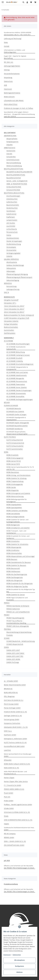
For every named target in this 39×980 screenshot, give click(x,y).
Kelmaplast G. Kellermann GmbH (15, 739)
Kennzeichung (11, 286)
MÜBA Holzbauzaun (13, 571)
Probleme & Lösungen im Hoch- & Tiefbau (19, 108)
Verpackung (8, 77)
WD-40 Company (10, 834)
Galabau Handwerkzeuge (15, 265)
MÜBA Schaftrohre (13, 550)
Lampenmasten (12, 220)
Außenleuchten (12, 202)
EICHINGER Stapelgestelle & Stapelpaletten (16, 419)
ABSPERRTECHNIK (10, 136)
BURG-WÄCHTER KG (11, 692)
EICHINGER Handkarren (15, 429)
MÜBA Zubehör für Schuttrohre (17, 544)
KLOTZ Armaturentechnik (15, 443)
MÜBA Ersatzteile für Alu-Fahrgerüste (19, 583)
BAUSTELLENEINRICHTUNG (16, 175)
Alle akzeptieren (19, 960)
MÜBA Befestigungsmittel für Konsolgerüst (17, 500)
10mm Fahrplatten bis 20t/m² (14, 306)
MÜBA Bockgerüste (13, 525)
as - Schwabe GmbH (11, 681)
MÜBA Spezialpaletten (14, 508)
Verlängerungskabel (13, 253)
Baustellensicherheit (14, 178)
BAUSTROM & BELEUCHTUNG (14, 193)
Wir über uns (9, 62)
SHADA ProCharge (13, 662)
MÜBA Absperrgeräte (14, 547)
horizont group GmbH (12, 719)
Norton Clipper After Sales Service (16, 781)
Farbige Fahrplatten (11, 324)
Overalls (9, 154)
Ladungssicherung (13, 289)
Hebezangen (11, 271)
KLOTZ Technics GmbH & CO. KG (15, 742)
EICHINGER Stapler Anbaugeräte (18, 423)
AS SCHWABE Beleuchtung (16, 352)
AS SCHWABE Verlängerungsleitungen (20, 399)
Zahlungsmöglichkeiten (12, 66)
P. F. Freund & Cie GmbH (12, 785)
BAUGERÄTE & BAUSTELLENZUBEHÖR (19, 172)
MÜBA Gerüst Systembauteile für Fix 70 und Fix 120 (20, 468)
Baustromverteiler (13, 205)
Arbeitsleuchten (12, 199)
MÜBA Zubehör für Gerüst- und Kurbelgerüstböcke (17, 521)
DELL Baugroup (9, 696)
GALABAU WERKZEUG (11, 259)
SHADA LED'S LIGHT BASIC (15, 653)
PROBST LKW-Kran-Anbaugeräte (18, 626)
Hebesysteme (11, 268)
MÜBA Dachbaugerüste (15, 577)
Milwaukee (8, 760)
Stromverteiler (11, 250)
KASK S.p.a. (8, 731)
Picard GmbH (9, 793)
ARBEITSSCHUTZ (10, 148)
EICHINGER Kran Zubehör (15, 411)
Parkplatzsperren (12, 142)
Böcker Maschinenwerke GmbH (15, 685)
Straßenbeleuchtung (14, 244)
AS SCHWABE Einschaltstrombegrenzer (20, 364)
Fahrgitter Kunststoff (11, 300)
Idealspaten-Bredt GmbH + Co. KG (16, 727)
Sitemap (7, 70)
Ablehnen (19, 972)
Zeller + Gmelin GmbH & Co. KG (15, 841)
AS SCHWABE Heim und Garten (17, 372)
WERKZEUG (8, 283)
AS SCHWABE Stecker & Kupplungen (19, 390)
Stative (9, 235)
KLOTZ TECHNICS (10, 437)
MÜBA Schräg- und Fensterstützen (18, 475)
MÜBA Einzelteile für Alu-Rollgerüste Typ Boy (21, 591)
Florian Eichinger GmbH (12, 708)
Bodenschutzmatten (11, 327)
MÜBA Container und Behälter (17, 511)
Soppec (6, 824)
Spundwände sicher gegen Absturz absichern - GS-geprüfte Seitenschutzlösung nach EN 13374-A (19, 114)
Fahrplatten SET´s (10, 303)
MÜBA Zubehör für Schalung (16, 478)
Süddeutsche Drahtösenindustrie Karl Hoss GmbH (19, 829)
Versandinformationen (12, 74)
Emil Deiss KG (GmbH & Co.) (14, 700)
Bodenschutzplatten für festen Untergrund (19, 315)
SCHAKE (7, 638)
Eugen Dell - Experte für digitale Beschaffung (15, 57)
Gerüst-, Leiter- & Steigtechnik (17, 181)
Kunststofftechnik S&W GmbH (14, 746)
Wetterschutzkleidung (14, 166)
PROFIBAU (7, 629)
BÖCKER (7, 402)
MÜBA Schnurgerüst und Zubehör (18, 493)
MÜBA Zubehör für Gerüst (16, 595)
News (6, 42)
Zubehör (9, 256)
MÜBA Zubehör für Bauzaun (16, 565)
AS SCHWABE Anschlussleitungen (18, 344)
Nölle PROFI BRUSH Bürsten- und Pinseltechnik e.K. (15, 773)
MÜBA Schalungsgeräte (15, 484)
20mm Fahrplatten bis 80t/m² (14, 312)
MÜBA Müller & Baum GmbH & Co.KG (17, 764)
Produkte (10, 635)
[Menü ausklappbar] (3, 1)
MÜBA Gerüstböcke (13, 514)
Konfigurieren (19, 966)
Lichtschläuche (12, 229)
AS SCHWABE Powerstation (16, 384)
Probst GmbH (9, 801)
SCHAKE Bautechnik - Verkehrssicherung (21, 641)
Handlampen (11, 211)
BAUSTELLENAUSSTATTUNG (14, 169)
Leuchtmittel (11, 226)
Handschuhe (11, 151)
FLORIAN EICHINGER (11, 405)
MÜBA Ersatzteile (12, 455)
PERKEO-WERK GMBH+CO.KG (14, 789)
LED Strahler (11, 223)
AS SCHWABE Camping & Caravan (18, 355)
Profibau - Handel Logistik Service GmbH (18, 804)
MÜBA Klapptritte (13, 490)
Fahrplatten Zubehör (11, 321)
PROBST (7, 615)
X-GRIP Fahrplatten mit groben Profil (17, 318)
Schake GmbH (9, 808)
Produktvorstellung (11, 884)
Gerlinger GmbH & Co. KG (13, 716)
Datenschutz (17, 955)
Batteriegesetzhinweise (12, 93)
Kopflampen (11, 217)
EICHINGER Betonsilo (14, 408)
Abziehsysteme (12, 262)
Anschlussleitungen (13, 196)
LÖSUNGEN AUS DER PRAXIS (14, 101)
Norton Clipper (9, 778)
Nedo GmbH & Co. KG (11, 768)
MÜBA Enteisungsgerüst (15, 458)
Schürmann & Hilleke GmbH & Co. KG (17, 812)
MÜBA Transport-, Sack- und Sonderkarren (16, 532)
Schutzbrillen (11, 157)
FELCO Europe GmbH (11, 704)
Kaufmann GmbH (10, 735)
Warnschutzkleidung (14, 163)
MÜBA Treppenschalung (15, 481)
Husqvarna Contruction (12, 723)
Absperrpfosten (12, 139)
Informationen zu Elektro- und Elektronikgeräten (14, 51)
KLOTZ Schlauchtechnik (15, 440)
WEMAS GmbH (9, 837)
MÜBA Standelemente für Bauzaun (19, 562)
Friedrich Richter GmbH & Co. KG (15, 712)
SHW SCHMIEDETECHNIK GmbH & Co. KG (18, 820)
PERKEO (7, 603)
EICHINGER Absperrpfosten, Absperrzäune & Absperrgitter (17, 433)
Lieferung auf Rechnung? (13, 38)
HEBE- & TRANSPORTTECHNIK (17, 184)
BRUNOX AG (8, 689)
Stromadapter (11, 247)
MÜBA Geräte (11, 487)
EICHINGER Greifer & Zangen (16, 414)
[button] (24, 2)
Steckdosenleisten (13, 238)
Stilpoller (10, 145)
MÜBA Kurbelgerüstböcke (15, 517)
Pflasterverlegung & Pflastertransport (19, 277)
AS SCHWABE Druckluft (14, 358)
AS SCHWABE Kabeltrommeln (17, 375)
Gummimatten (9, 330)
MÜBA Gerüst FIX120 (14, 461)
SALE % (6, 292)
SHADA (6, 647)
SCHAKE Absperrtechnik (15, 644)
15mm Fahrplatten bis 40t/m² (14, 309)
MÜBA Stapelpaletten (14, 505)
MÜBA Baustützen (13, 472)
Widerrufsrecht (9, 97)
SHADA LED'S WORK (13, 659)
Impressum (7, 955)
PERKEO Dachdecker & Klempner (18, 606)
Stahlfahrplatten (10, 333)
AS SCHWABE (8, 341)
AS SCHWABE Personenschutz (17, 381)
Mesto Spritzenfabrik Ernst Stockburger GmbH (18, 755)
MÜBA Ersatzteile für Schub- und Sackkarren (18, 537)
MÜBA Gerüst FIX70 (13, 464)
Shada (6, 816)
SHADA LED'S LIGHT (13, 650)
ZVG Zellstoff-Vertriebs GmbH (14, 845)
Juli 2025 (7, 860)
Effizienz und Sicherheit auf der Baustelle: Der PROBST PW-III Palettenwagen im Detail (19, 867)
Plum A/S (7, 797)
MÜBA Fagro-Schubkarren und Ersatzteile (17, 599)
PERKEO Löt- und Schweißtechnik (18, 612)
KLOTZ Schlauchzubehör (15, 446)
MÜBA (6, 452)
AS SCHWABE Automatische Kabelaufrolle (16, 348)
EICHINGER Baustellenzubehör (17, 426)
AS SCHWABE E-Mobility (15, 361)
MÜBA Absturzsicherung (15, 496)
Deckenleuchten (12, 208)
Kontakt (7, 46)
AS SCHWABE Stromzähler (15, 396)
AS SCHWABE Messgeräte (15, 378)
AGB (5, 85)
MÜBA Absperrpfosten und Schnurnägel (20, 556)
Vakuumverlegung (13, 280)
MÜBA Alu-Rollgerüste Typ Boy (17, 586)
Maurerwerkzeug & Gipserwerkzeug (19, 632)
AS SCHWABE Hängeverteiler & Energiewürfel (17, 368)
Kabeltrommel (11, 214)
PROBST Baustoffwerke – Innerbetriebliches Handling (16, 622)
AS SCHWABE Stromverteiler (16, 393)
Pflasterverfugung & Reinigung (17, 274)
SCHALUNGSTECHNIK (14, 187)
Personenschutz (12, 232)
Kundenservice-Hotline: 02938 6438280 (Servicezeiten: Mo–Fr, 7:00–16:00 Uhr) (18, 34)
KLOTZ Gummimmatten (15, 449)
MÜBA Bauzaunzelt (13, 568)
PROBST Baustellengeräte (15, 618)
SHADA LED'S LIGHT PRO (15, 656)
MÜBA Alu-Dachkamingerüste (17, 574)
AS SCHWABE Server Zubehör (17, 387)
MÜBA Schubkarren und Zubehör (18, 528)
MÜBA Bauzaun (12, 559)
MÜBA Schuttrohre (13, 541)
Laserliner (7, 750)
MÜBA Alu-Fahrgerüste (14, 580)
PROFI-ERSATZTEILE (11, 104)
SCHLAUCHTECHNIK (13, 190)
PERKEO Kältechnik (13, 609)
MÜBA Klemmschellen (14, 553)
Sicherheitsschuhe (13, 160)
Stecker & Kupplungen (14, 241)
